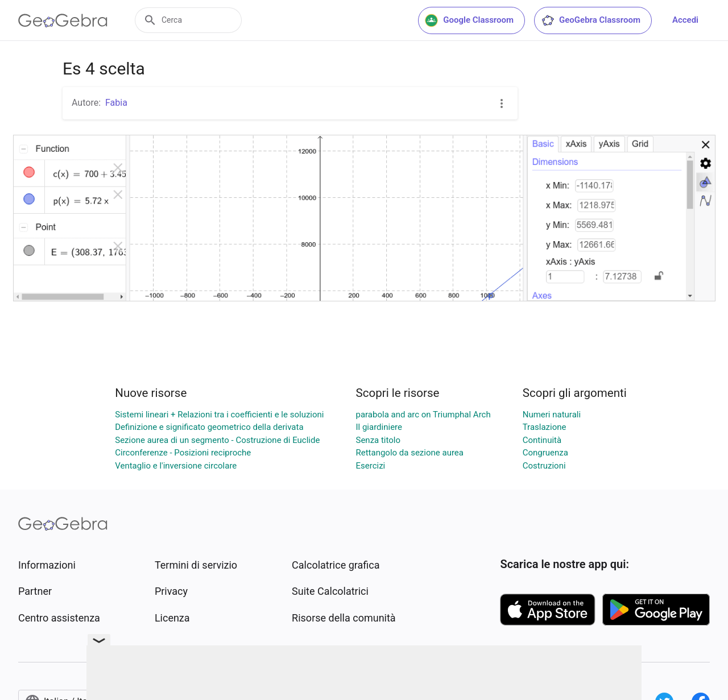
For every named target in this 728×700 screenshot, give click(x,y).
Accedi (685, 20)
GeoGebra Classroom (591, 20)
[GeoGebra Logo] (63, 20)
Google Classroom (469, 20)
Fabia (116, 103)
